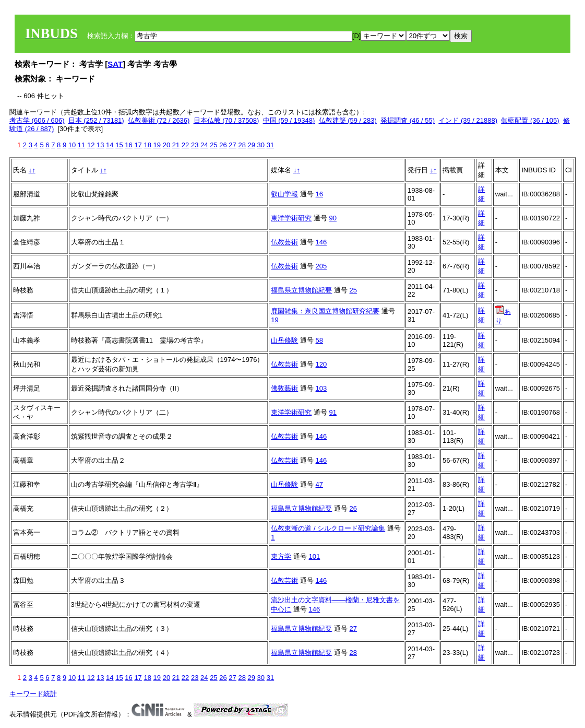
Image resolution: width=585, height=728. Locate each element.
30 (261, 145)
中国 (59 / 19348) (289, 120)
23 (195, 145)
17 (138, 145)
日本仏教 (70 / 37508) (226, 120)
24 (204, 145)
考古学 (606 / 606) (37, 120)
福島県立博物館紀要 (301, 290)
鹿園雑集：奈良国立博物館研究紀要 (325, 311)
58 (319, 340)
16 (128, 145)
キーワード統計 (33, 694)
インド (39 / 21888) (468, 120)
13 (100, 145)
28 (242, 145)
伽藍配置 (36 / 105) (530, 120)
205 (321, 266)
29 (252, 145)
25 (213, 145)
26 (223, 145)
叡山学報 (284, 194)
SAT (115, 64)
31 (270, 145)
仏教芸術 (284, 242)
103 (321, 388)
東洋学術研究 (291, 218)
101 (315, 556)
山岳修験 (284, 340)
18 (147, 145)
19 (157, 145)
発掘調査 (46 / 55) (408, 120)
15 (119, 145)
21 (176, 145)
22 (185, 145)
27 (232, 145)
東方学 (281, 556)
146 (321, 242)
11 (81, 145)
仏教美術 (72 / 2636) (159, 120)
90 (333, 218)
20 (166, 145)
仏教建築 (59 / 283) (348, 120)
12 (91, 145)
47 (319, 484)
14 (110, 145)
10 (72, 145)
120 (321, 364)
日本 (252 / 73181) (96, 120)
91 (333, 412)
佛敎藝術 (284, 388)
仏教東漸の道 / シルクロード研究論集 (328, 528)
